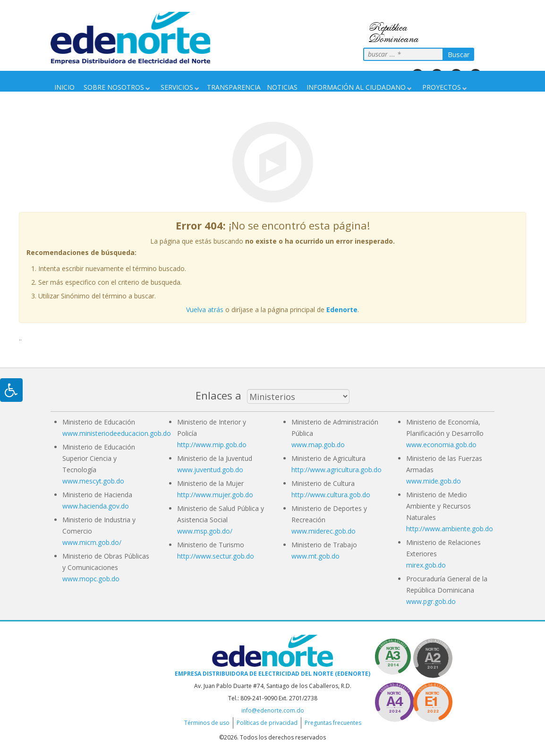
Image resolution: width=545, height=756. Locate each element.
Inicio (64, 87)
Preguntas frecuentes (333, 723)
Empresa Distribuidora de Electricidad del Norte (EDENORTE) (272, 674)
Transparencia (234, 87)
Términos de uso (207, 723)
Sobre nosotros (114, 87)
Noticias (282, 87)
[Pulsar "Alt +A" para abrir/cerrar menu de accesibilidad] (11, 390)
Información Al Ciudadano (356, 87)
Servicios (177, 87)
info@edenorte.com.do (273, 710)
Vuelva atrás (205, 310)
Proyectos (442, 87)
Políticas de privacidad (267, 723)
